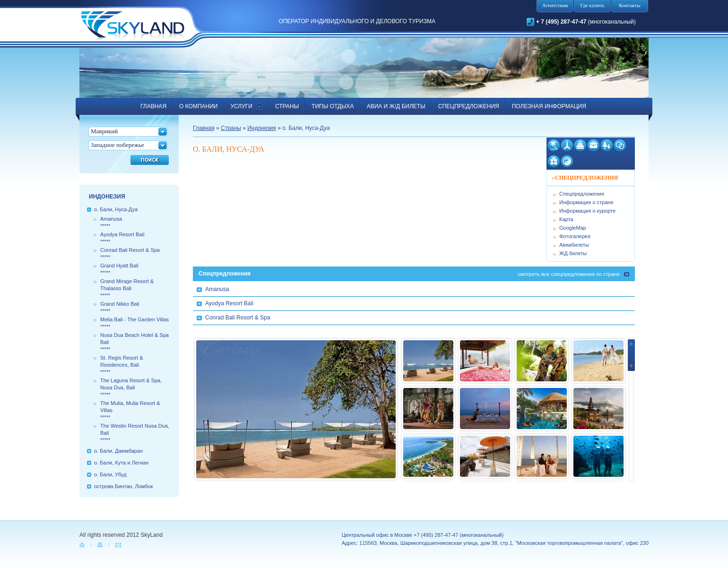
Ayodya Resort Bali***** (122, 238)
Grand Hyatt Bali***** (119, 269)
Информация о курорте (587, 211)
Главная (204, 128)
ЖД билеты (573, 253)
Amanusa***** (111, 222)
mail (119, 545)
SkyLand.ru (133, 27)
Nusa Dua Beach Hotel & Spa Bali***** (134, 342)
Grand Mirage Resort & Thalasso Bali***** (127, 288)
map (101, 545)
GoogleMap (573, 228)
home (83, 545)
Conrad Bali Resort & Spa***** (130, 254)
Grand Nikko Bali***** (120, 307)
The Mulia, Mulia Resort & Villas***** (130, 410)
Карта (566, 219)
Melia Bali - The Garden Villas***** (134, 323)
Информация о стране (586, 202)
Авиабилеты (574, 245)
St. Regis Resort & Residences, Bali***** (121, 365)
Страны (231, 128)
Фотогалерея (575, 236)
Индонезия (262, 128)
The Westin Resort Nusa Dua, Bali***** (135, 433)
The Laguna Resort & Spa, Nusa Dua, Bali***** (131, 387)
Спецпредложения (582, 194)
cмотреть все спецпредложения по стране (569, 274)
